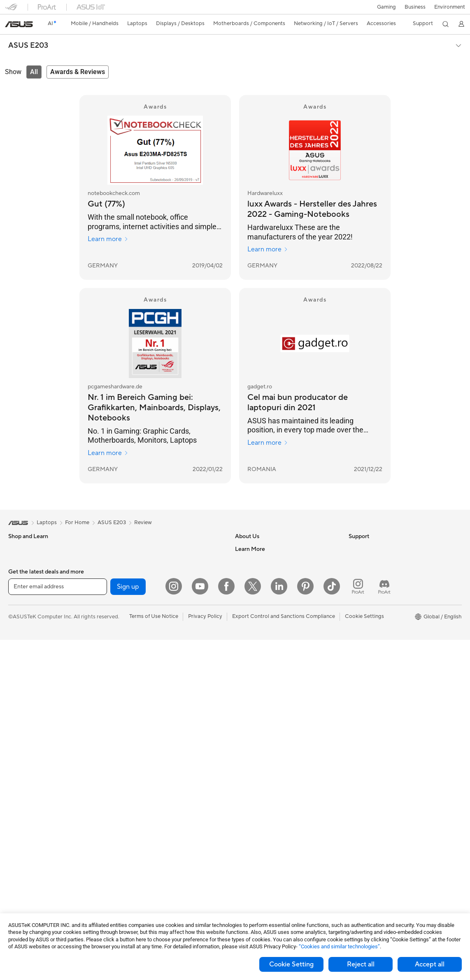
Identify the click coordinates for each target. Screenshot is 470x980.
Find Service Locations (263, 673)
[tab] (34, 72)
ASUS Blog (362, 660)
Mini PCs (19, 772)
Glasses (17, 809)
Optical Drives (138, 549)
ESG (354, 549)
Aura (354, 685)
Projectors (21, 711)
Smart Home (136, 734)
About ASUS (250, 549)
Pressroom (248, 598)
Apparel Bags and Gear (148, 809)
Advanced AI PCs (370, 599)
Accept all (430, 964)
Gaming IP (133, 895)
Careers (245, 561)
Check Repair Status (260, 660)
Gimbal (129, 883)
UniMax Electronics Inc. (264, 635)
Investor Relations (257, 586)
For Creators (24, 636)
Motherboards (26, 834)
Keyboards (134, 759)
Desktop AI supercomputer (153, 710)
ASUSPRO (362, 623)
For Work (20, 624)
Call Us (244, 710)
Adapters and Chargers (149, 834)
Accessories (23, 586)
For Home (20, 611)
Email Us (245, 697)
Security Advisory (257, 722)
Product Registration (261, 685)
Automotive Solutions (375, 636)
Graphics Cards (27, 847)
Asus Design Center (372, 611)
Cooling (18, 871)
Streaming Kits (138, 797)
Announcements (255, 574)
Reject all (361, 964)
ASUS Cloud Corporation (266, 623)
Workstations (24, 785)
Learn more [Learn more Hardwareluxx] (268, 249)
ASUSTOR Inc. (253, 611)
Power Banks (136, 858)
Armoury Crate (367, 673)
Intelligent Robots (142, 685)
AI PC (356, 586)
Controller (133, 871)
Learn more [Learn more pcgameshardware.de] (108, 453)
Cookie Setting (291, 964)
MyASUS (246, 747)
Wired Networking (143, 660)
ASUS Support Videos (262, 734)
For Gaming (22, 661)
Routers (130, 623)
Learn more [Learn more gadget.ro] (268, 443)
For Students (24, 648)
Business (415, 7)
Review (143, 523)
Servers (129, 722)
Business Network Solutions (154, 673)
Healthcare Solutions (34, 574)
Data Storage (137, 561)
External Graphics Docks (150, 574)
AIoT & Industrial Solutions (152, 697)
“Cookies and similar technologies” (339, 946)
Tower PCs (21, 735)
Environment (450, 7)
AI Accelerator (138, 586)
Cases (16, 859)
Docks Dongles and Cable (152, 846)
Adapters (131, 648)
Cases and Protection (146, 821)
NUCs (16, 760)
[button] (386, 7)
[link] (19, 24)
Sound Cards (136, 598)
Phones (17, 562)
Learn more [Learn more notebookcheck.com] (108, 239)
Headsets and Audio (145, 784)
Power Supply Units (32, 884)
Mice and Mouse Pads (147, 772)
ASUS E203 (28, 46)
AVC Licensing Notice (375, 648)
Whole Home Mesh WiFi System (159, 636)
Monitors (19, 698)
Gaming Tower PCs (31, 748)
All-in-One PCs (26, 723)
